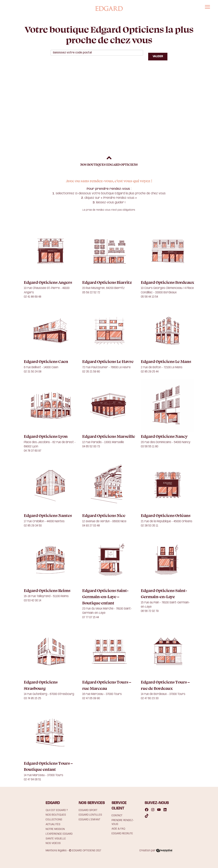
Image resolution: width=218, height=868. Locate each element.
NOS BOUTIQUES (56, 815)
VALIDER (158, 56)
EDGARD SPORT (88, 810)
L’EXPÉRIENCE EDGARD (59, 834)
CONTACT (117, 816)
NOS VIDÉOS (53, 843)
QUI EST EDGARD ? (57, 810)
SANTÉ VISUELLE (56, 839)
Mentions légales (56, 851)
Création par (156, 851)
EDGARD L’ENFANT (89, 820)
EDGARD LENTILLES (90, 815)
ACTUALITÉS (53, 824)
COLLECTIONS (54, 820)
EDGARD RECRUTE (122, 834)
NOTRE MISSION (55, 829)
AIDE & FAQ (118, 829)
